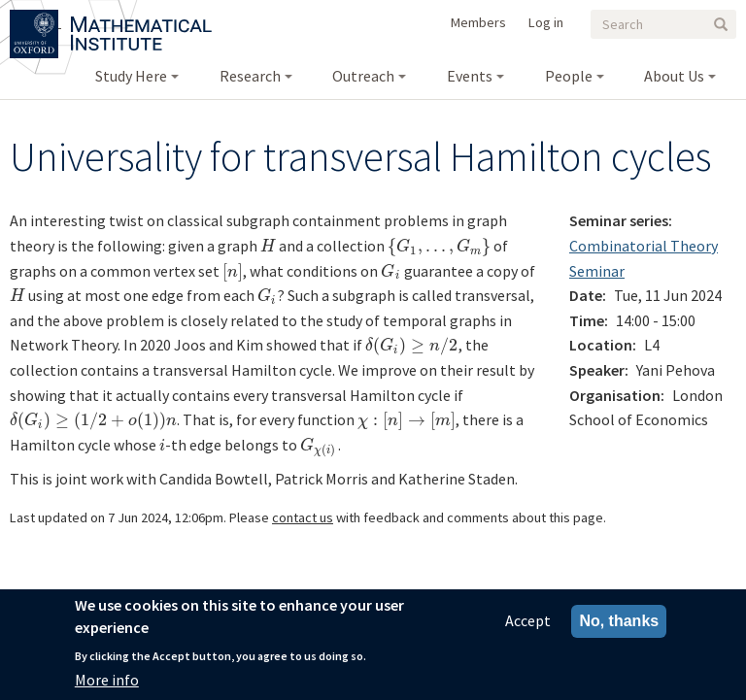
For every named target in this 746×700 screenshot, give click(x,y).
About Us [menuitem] (674, 76)
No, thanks (619, 621)
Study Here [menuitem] (131, 76)
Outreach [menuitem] (363, 76)
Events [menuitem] (470, 76)
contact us (303, 517)
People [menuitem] (569, 76)
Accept (528, 620)
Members (478, 22)
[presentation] (268, 246)
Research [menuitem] (250, 76)
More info (107, 680)
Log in (546, 22)
